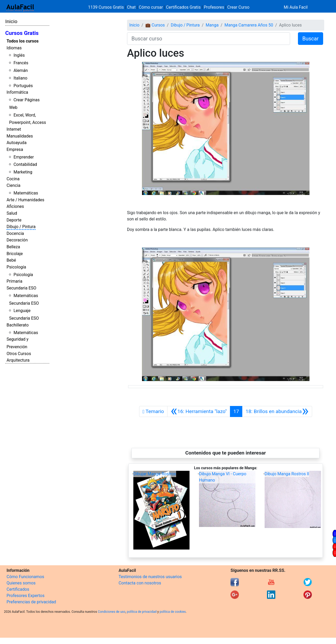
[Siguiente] (277, 411)
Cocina (13, 179)
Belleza (13, 247)
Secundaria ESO (21, 288)
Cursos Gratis (22, 33)
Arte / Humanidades (25, 200)
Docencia (15, 233)
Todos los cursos (23, 41)
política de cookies (173, 612)
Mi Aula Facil (296, 7)
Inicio (11, 21)
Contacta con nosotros (140, 583)
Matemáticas (26, 193)
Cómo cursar (151, 7)
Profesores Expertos (25, 596)
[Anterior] (199, 411)
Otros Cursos (19, 354)
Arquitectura (18, 360)
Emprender (24, 157)
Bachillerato (18, 325)
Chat (131, 7)
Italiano (20, 78)
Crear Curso (238, 7)
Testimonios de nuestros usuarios (150, 577)
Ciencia (14, 185)
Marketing (23, 172)
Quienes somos (21, 583)
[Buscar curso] (209, 39)
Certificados (18, 589)
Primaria (14, 281)
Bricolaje (15, 254)
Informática (17, 92)
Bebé (11, 260)
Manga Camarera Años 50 (249, 25)
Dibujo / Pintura (21, 227)
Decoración (17, 240)
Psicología (16, 267)
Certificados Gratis (183, 7)
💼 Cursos (155, 25)
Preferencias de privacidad (31, 602)
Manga (212, 25)
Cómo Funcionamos (25, 577)
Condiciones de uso (112, 612)
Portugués (23, 86)
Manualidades (20, 136)
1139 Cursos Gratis (107, 7)
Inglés (19, 55)
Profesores (214, 7)
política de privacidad (142, 612)
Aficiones (15, 206)
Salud (12, 213)
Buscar (311, 39)
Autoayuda (17, 143)
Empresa (15, 149)
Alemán (20, 70)
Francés (21, 63)
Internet (14, 129)
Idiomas (14, 48)
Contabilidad (25, 164)
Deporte (14, 220)
